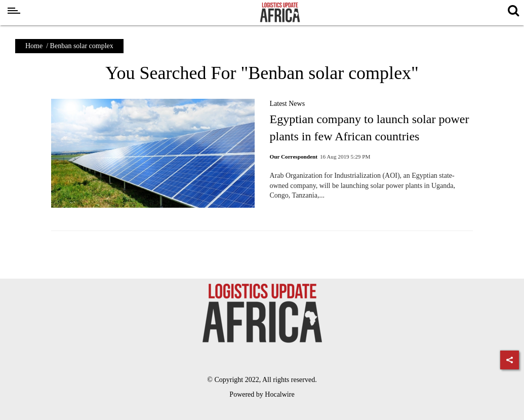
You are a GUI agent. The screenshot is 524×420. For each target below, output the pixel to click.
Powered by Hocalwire (262, 394)
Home (34, 46)
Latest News (288, 104)
